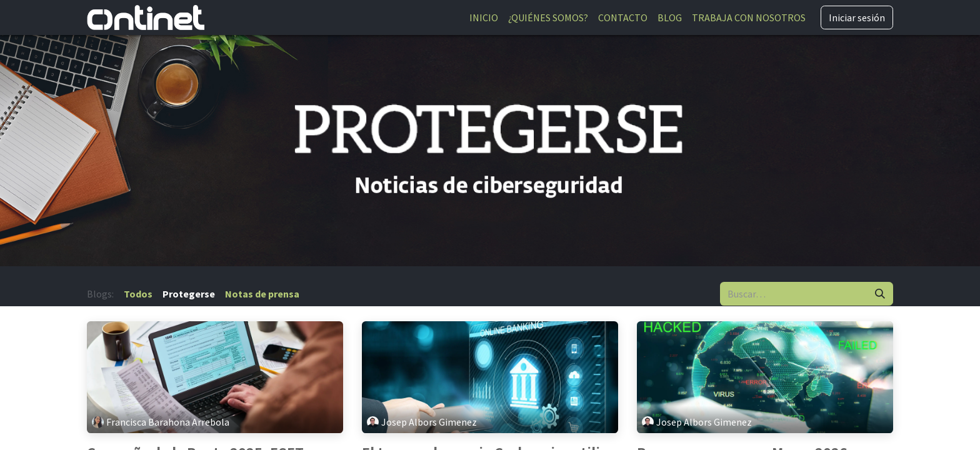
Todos (138, 294)
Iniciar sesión (857, 17)
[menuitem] (484, 17)
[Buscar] (880, 294)
